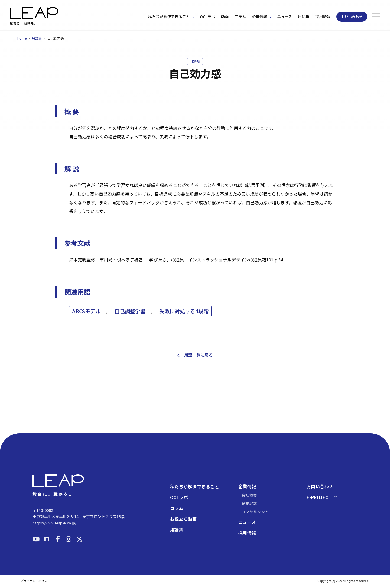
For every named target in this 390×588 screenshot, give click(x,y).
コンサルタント (255, 512)
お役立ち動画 (183, 519)
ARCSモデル (86, 314)
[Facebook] (58, 539)
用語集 (304, 16)
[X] (79, 539)
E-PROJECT (319, 497)
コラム (240, 16)
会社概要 (249, 495)
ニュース (285, 16)
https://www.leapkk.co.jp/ (54, 523)
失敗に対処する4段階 (184, 314)
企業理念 (249, 503)
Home (22, 38)
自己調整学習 (130, 314)
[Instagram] (69, 539)
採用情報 (323, 16)
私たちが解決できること (169, 16)
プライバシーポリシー (35, 581)
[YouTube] (36, 539)
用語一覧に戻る (198, 358)
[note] (47, 539)
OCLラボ (207, 16)
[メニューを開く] (376, 17)
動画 (225, 16)
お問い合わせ (352, 17)
